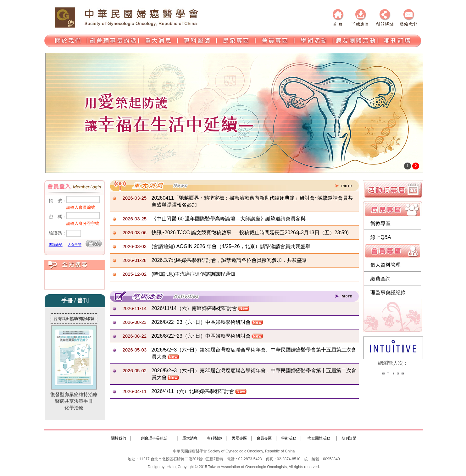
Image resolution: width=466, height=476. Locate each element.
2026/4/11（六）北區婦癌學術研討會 (193, 391)
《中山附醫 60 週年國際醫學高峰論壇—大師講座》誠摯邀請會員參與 (229, 219)
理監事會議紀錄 (388, 293)
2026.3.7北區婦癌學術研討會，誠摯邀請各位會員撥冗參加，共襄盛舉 (229, 260)
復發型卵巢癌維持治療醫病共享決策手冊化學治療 (76, 368)
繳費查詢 (380, 279)
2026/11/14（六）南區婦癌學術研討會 (194, 308)
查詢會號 (56, 245)
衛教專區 (380, 223)
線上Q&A (381, 237)
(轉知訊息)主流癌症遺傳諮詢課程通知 (194, 274)
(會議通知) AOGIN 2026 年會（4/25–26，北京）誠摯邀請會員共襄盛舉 (231, 246)
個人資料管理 (386, 265)
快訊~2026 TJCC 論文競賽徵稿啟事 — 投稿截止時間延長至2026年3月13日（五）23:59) (250, 232)
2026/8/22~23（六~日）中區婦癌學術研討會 (201, 322)
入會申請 (75, 245)
